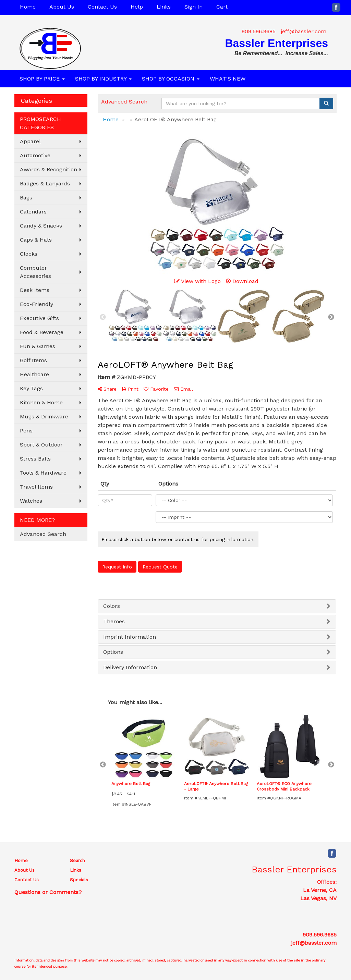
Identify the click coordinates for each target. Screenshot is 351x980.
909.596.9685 (259, 31)
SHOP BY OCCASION (171, 79)
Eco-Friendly (37, 304)
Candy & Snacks (41, 226)
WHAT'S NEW (228, 79)
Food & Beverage (42, 332)
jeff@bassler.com (304, 31)
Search (77, 861)
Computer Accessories (35, 272)
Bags (26, 198)
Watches (31, 501)
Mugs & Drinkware (44, 416)
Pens (26, 431)
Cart (222, 7)
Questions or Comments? (48, 892)
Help (137, 7)
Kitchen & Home (41, 402)
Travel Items (36, 487)
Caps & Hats (36, 240)
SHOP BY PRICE (42, 79)
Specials (79, 880)
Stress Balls (35, 459)
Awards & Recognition (49, 169)
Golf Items (33, 360)
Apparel (30, 141)
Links (164, 7)
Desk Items (35, 290)
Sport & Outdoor (41, 445)
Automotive (35, 155)
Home (28, 7)
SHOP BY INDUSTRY (103, 79)
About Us (62, 7)
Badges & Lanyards (45, 183)
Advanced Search (43, 534)
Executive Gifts (39, 318)
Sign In (193, 7)
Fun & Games (38, 346)
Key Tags (31, 388)
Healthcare (34, 374)
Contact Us (102, 7)
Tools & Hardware (43, 473)
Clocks (29, 254)
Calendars (33, 212)
